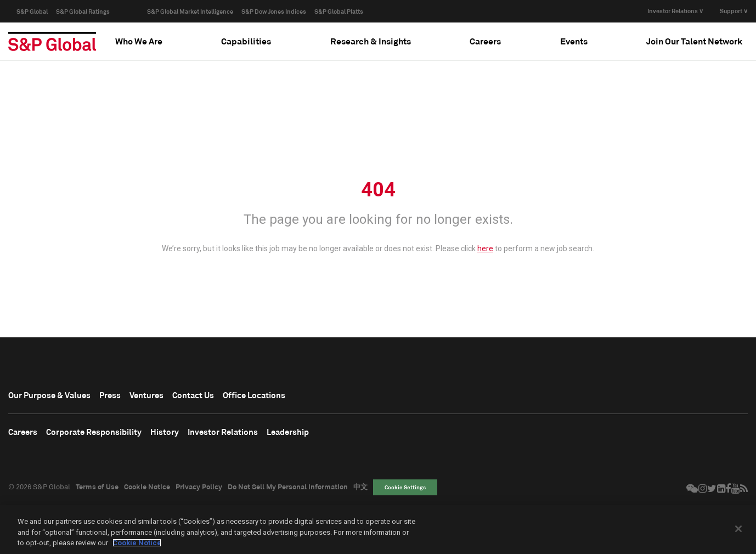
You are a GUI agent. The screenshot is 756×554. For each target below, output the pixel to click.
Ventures (170, 396)
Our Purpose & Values (57, 396)
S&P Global (32, 11)
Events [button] (574, 41)
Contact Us (224, 396)
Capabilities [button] (246, 41)
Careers (26, 435)
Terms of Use (97, 491)
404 (378, 190)
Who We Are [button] (139, 41)
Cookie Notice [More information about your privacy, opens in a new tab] (137, 543)
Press (128, 396)
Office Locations (295, 396)
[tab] (139, 41)
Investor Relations (258, 435)
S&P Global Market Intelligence (190, 11)
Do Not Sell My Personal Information (288, 491)
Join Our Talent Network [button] (694, 41)
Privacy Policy (199, 491)
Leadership (334, 435)
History (191, 435)
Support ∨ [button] (734, 11)
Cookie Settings (405, 491)
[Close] (738, 529)
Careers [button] (485, 41)
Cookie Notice (147, 491)
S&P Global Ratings (83, 11)
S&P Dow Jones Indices (274, 11)
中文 (360, 491)
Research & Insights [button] (371, 41)
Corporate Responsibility (109, 435)
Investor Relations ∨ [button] (675, 11)
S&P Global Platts (339, 11)
